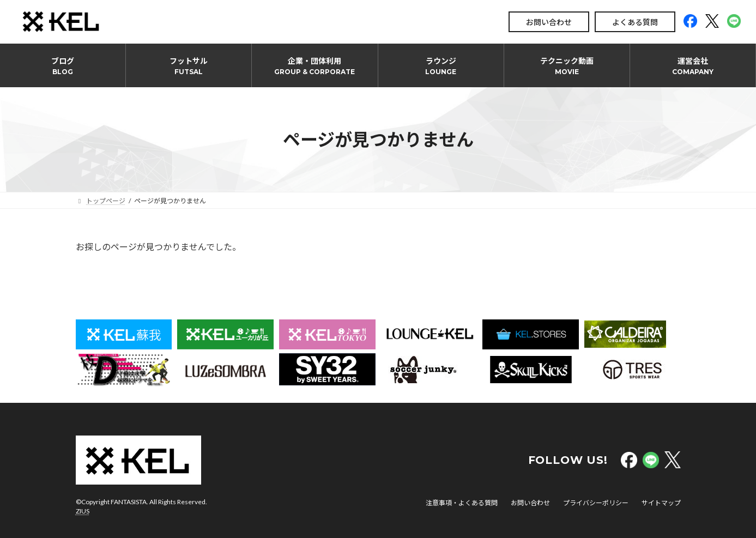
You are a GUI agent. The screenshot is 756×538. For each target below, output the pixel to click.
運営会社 (693, 66)
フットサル (189, 66)
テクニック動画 (567, 66)
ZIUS (83, 511)
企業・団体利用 (315, 66)
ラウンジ (441, 66)
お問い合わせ (549, 22)
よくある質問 (635, 22)
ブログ (63, 66)
